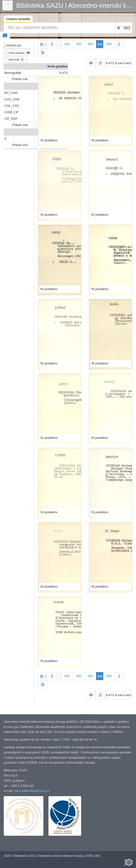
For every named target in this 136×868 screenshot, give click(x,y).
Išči (127, 28)
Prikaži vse (20, 79)
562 (79, 44)
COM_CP (11, 112)
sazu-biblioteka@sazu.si (32, 791)
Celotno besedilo (18, 20)
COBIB (65, 739)
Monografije (13, 73)
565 (109, 44)
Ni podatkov (49, 140)
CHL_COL (12, 106)
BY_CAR (11, 93)
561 (67, 44)
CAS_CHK (12, 99)
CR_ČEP (11, 119)
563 (91, 44)
